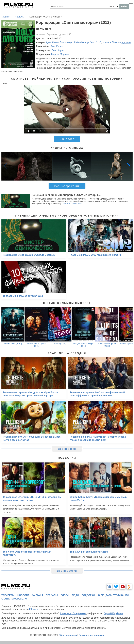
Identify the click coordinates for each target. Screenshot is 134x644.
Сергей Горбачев (113, 613)
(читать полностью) (73, 204)
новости (23, 595)
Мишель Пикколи (112, 42)
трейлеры (8, 595)
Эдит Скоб (96, 42)
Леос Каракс (57, 46)
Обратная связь (68, 635)
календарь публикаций (113, 595)
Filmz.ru (34, 609)
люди (75, 595)
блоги (64, 595)
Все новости (67, 449)
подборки (88, 595)
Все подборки (67, 571)
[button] (129, 166)
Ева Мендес (66, 42)
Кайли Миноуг (82, 42)
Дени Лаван (52, 42)
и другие (126, 42)
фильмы (37, 595)
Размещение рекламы (91, 635)
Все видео (67, 139)
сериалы (52, 595)
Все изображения (67, 186)
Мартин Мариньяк (61, 54)
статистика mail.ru (14, 599)
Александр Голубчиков (73, 613)
